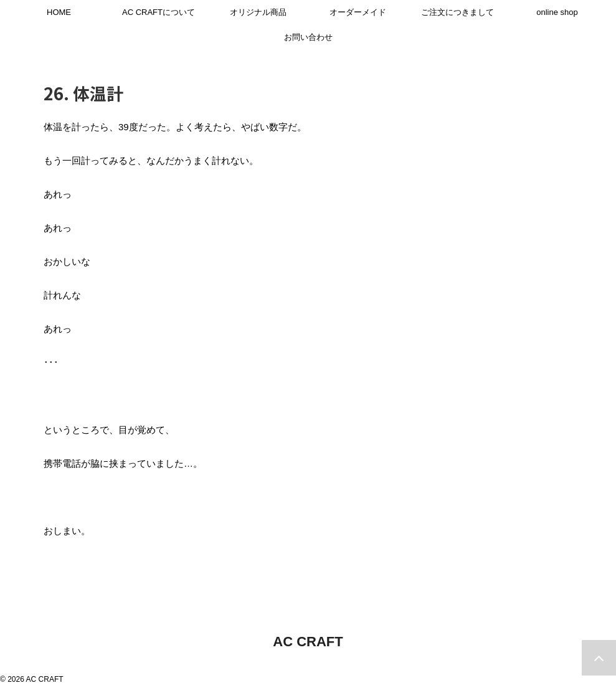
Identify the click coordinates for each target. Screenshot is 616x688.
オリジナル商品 (258, 12)
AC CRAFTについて (159, 12)
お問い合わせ (308, 37)
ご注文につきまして (457, 12)
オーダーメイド (358, 12)
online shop (557, 12)
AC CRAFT (308, 642)
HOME (59, 12)
